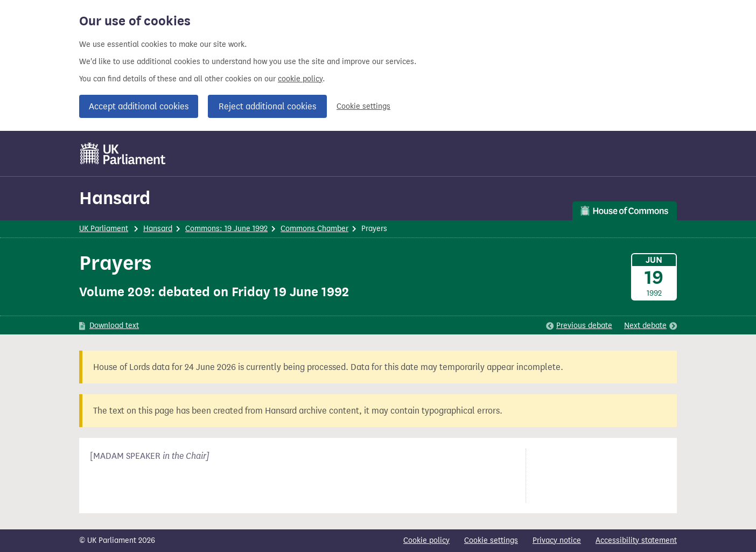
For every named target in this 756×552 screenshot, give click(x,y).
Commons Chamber (314, 229)
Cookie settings (363, 106)
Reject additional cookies (267, 106)
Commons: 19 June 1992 (226, 229)
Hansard (115, 198)
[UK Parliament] (123, 153)
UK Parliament (104, 229)
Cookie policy (426, 540)
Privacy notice (557, 540)
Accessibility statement (636, 540)
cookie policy (300, 79)
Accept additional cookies (139, 106)
